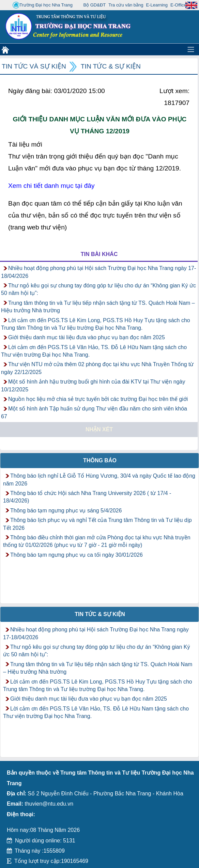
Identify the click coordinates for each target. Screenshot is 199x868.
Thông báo (100, 460)
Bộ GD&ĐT (94, 5)
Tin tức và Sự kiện (34, 66)
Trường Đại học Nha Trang (43, 5)
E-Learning (157, 5)
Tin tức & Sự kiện (111, 66)
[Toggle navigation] (191, 49)
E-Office (178, 5)
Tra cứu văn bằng (126, 5)
